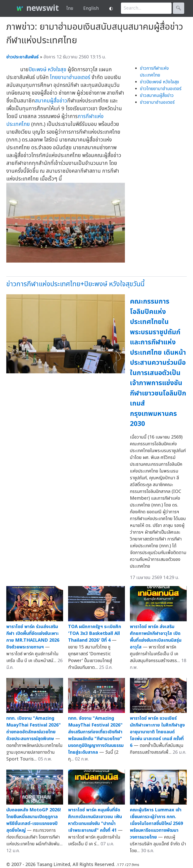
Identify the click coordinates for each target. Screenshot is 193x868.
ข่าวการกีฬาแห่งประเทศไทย (154, 72)
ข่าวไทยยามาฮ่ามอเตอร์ (161, 89)
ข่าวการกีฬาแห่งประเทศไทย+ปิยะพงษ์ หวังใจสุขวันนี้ (75, 284)
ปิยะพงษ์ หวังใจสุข (47, 70)
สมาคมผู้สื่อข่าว (51, 101)
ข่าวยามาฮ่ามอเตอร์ (157, 102)
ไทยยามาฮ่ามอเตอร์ (70, 77)
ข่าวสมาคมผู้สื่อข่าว (157, 96)
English (91, 8)
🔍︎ (179, 8)
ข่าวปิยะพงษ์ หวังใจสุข (159, 82)
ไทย (70, 8)
